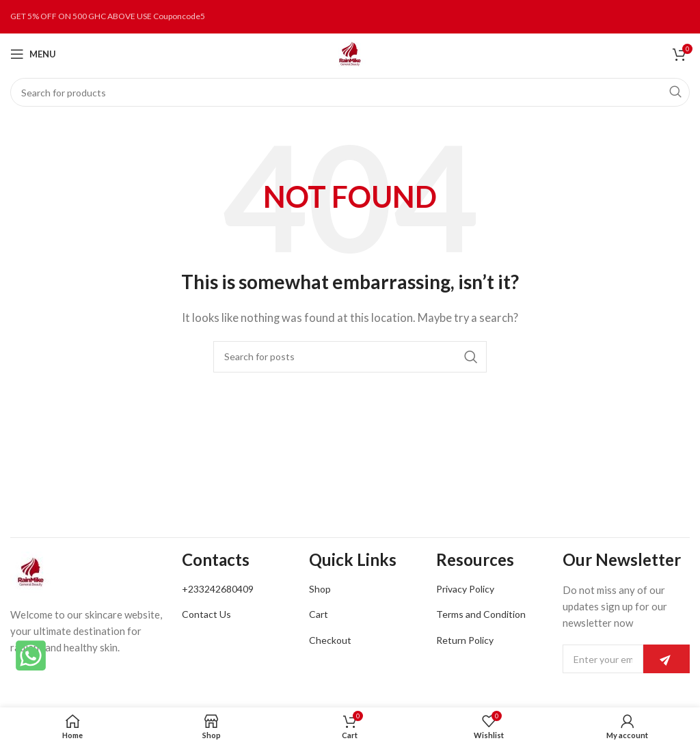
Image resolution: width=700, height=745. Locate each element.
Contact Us (206, 614)
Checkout (330, 640)
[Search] (350, 92)
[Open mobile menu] (33, 54)
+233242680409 (218, 589)
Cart (319, 614)
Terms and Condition (481, 614)
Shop (320, 589)
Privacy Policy (465, 589)
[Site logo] (350, 53)
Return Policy (465, 640)
